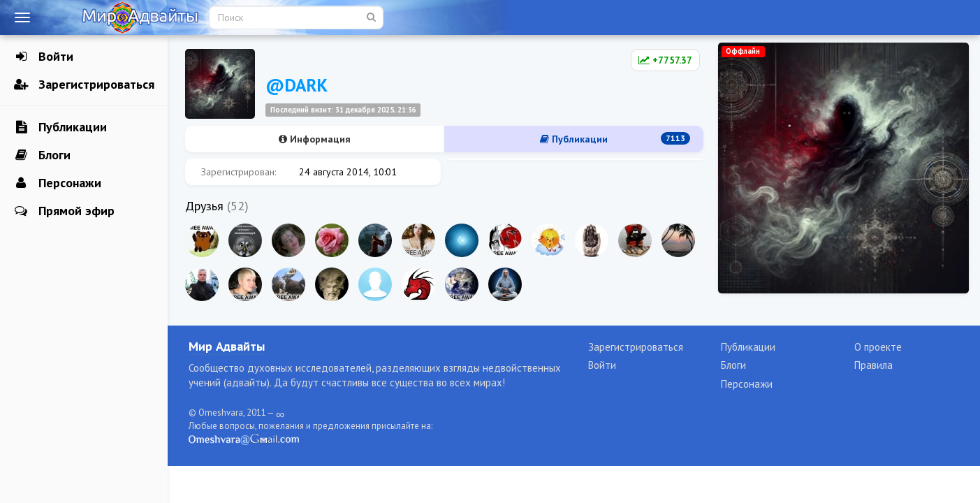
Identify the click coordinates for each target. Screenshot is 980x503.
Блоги (42, 155)
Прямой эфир (64, 211)
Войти (44, 57)
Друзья (204, 206)
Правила (873, 365)
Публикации (60, 127)
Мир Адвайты (227, 346)
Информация (315, 139)
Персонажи (58, 183)
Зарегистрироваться (84, 85)
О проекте (878, 347)
